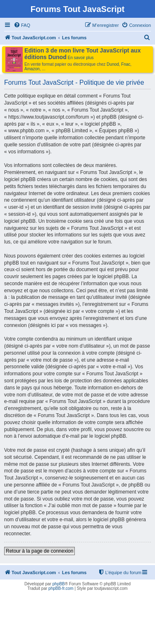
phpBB (59, 584)
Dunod (113, 64)
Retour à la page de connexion (39, 551)
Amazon (32, 69)
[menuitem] (22, 25)
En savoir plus (81, 58)
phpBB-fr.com (61, 588)
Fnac (126, 64)
